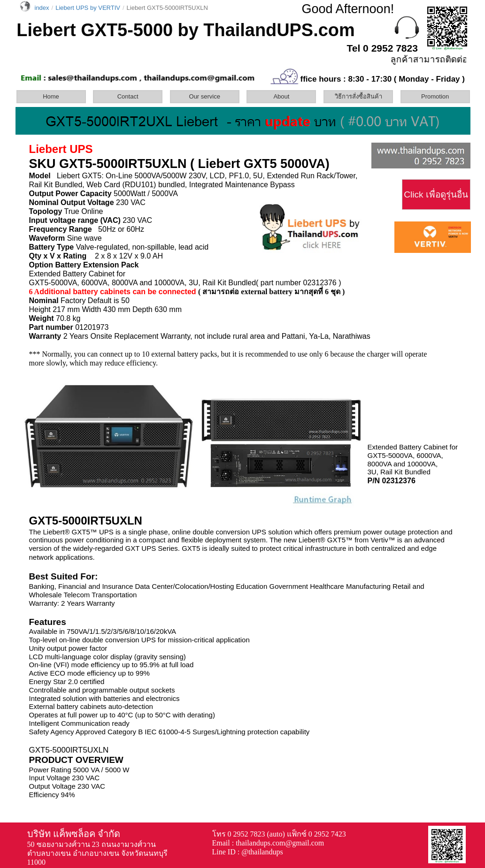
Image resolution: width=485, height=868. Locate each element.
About (281, 96)
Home (51, 96)
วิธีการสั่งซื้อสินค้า (358, 96)
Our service (205, 96)
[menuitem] (54, 97)
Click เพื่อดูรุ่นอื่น (436, 194)
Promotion (435, 96)
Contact (128, 96)
